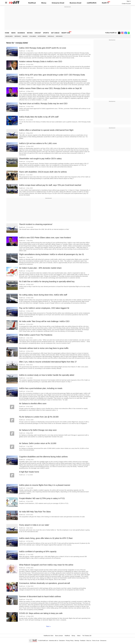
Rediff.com (45, 641)
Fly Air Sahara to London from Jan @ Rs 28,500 (39, 417)
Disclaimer (62, 641)
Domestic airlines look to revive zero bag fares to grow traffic (44, 348)
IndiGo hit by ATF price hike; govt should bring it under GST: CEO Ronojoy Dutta (52, 75)
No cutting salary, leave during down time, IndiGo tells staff (43, 295)
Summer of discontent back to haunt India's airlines (40, 596)
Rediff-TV (105, 3)
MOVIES (30, 33)
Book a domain (59, 636)
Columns (33, 36)
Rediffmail (32, 3)
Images (25, 36)
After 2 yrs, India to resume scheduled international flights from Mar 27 (48, 362)
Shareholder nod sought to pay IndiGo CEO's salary (40, 159)
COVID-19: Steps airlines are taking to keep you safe (41, 613)
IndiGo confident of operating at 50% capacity (38, 551)
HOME (7, 33)
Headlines (9, 36)
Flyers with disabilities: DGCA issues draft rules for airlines (43, 172)
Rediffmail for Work (48, 636)
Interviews (42, 36)
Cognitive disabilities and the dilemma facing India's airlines (43, 457)
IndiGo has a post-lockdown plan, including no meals (41, 388)
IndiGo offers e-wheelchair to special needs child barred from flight (46, 130)
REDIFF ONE (66, 33)
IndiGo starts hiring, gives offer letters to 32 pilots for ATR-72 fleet (46, 538)
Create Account (126, 4)
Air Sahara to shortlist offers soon (33, 403)
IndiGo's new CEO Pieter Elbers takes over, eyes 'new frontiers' (45, 238)
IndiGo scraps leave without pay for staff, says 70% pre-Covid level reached (50, 185)
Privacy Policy (70, 641)
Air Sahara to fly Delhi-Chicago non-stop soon (38, 430)
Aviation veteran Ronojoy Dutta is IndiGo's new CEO (41, 61)
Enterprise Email (58, 3)
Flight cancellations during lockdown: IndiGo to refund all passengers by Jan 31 (52, 254)
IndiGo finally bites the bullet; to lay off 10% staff (39, 117)
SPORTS (46, 33)
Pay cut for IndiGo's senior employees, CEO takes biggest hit (44, 308)
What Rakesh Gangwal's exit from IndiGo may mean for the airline (46, 565)
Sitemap (77, 641)
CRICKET (38, 33)
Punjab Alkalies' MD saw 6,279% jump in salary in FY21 (42, 498)
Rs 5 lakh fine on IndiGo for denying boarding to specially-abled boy (47, 281)
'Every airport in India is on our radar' (34, 525)
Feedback (83, 641)
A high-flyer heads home (29, 472)
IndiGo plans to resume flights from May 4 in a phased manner (45, 485)
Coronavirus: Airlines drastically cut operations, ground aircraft (45, 583)
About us (89, 641)
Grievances (103, 641)
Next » (48, 626)
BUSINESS (21, 33)
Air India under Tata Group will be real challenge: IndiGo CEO (44, 321)
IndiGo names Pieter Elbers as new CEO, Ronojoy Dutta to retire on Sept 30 (50, 88)
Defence (18, 36)
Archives (59, 36)
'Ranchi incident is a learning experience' (36, 224)
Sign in (129, 1)
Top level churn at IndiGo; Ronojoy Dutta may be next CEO (43, 104)
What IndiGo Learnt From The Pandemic (36, 335)
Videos (79, 636)
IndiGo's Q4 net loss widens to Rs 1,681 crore (38, 143)
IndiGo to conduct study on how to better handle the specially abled (47, 375)
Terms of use (96, 641)
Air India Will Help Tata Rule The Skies (35, 512)
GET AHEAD (55, 33)
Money (44, 3)
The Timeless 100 (87, 636)
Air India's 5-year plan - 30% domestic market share (40, 268)
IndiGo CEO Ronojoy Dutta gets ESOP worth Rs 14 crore (43, 48)
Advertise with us (54, 641)
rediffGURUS (92, 3)
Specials (51, 36)
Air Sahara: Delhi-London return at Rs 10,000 (38, 443)
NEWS (13, 33)
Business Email (76, 3)
